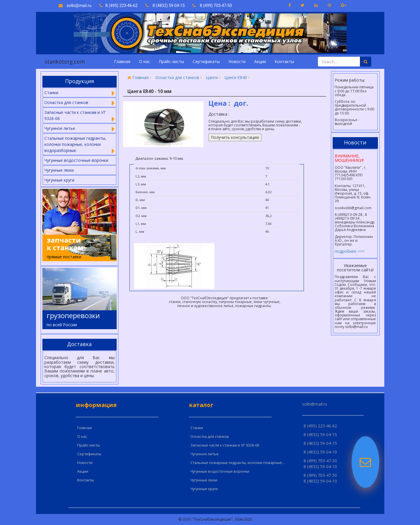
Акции (260, 61)
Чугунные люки (59, 170)
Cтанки (197, 428)
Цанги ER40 (236, 77)
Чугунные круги (59, 180)
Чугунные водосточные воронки (76, 160)
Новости (237, 61)
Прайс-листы (171, 61)
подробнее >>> (350, 251)
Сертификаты (206, 61)
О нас (145, 61)
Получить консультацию (235, 137)
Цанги (212, 77)
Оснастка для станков (177, 77)
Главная (122, 61)
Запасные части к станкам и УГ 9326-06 (225, 445)
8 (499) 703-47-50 (212, 6)
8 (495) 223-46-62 (119, 6)
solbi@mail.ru (75, 6)
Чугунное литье (204, 454)
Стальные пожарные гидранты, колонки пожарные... (238, 463)
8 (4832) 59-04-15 (165, 6)
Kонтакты (284, 61)
